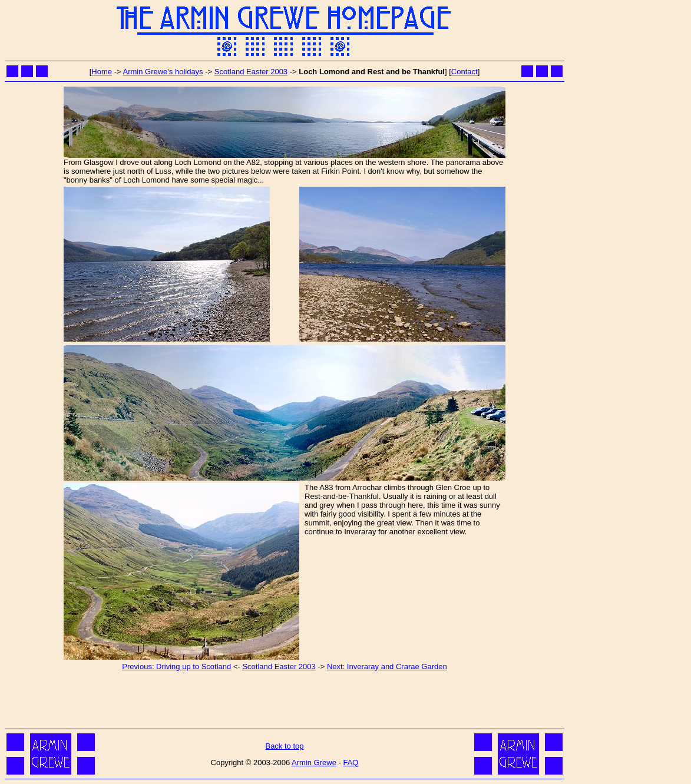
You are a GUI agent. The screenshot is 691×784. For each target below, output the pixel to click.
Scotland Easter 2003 (251, 72)
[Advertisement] (285, 699)
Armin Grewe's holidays (163, 72)
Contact (464, 72)
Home (102, 72)
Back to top (284, 746)
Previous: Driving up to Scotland (176, 666)
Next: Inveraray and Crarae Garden (387, 666)
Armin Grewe (314, 763)
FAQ (351, 763)
